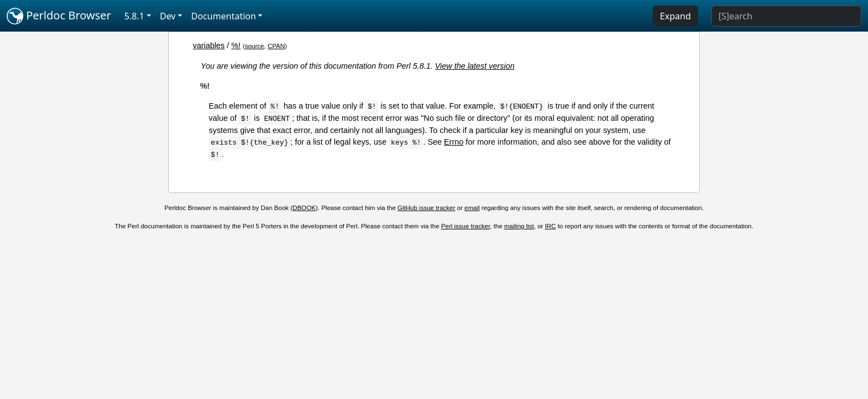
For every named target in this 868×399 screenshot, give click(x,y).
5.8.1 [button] (135, 16)
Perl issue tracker (466, 226)
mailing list (519, 226)
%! (236, 45)
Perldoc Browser (59, 16)
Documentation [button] (223, 16)
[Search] (786, 16)
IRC (550, 226)
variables (209, 45)
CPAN (276, 46)
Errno (454, 142)
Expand (675, 16)
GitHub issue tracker (426, 208)
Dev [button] (168, 16)
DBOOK (304, 208)
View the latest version (475, 66)
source (254, 46)
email (472, 208)
